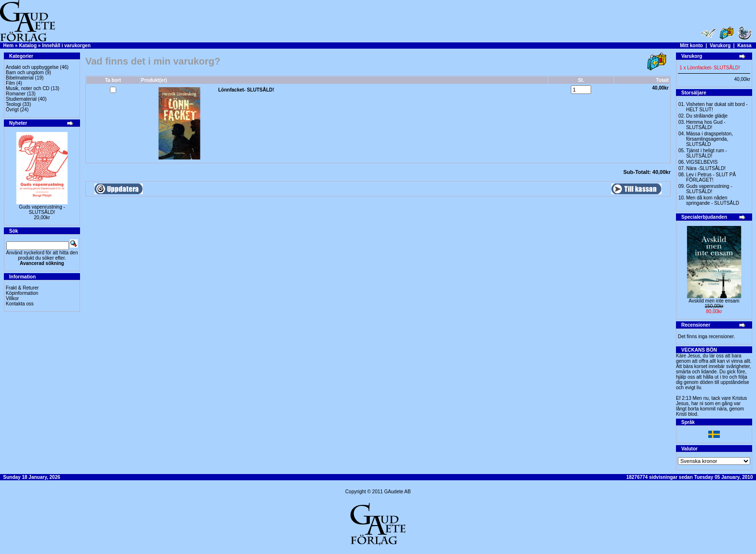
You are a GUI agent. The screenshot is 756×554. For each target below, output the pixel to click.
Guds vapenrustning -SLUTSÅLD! (42, 210)
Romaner (16, 94)
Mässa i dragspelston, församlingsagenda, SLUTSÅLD (709, 139)
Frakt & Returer (22, 288)
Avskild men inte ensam (714, 301)
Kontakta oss (20, 304)
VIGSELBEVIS (702, 162)
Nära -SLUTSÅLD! (706, 168)
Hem (9, 46)
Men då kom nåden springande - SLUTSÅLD (713, 200)
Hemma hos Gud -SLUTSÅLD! (706, 125)
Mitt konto (691, 46)
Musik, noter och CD (28, 88)
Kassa (744, 46)
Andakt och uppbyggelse (32, 67)
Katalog (28, 46)
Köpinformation (22, 293)
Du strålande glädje (707, 116)
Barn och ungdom (25, 73)
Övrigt (12, 110)
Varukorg (720, 46)
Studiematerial (21, 99)
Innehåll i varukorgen (66, 46)
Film (10, 83)
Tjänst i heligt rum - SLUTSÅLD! (707, 153)
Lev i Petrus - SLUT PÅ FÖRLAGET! (711, 177)
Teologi (13, 104)
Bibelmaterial (20, 78)
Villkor (12, 298)
